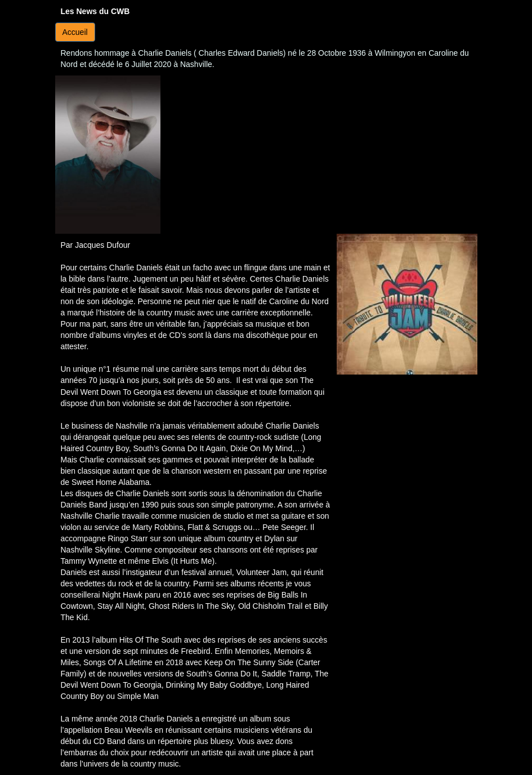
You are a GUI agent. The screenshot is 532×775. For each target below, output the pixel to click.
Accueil (75, 32)
